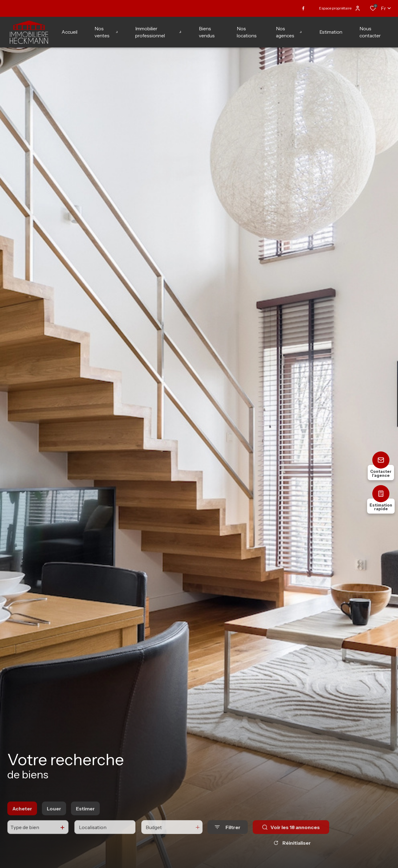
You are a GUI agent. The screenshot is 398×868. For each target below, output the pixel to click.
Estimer (85, 819)
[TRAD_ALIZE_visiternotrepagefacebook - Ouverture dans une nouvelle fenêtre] (303, 8)
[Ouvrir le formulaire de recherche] (228, 838)
